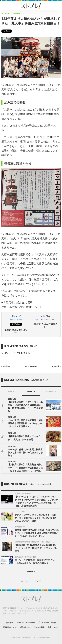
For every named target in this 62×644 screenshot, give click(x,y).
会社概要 (10, 622)
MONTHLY (51, 391)
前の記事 (6, 366)
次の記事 (56, 366)
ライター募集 (39, 627)
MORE (31, 572)
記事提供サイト (10, 627)
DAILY (11, 391)
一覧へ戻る (31, 366)
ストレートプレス (31, 581)
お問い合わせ (25, 627)
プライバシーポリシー (26, 622)
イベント (6, 353)
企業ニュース (53, 627)
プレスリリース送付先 (47, 622)
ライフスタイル (22, 353)
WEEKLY (31, 391)
